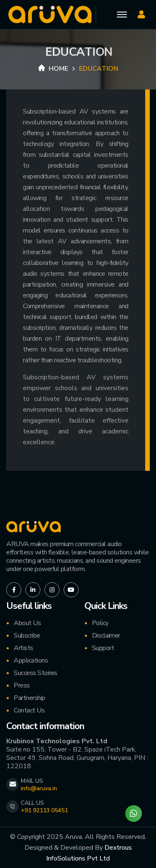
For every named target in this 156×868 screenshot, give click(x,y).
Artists (24, 648)
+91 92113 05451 (44, 810)
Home (53, 69)
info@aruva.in (39, 788)
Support (103, 648)
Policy (100, 623)
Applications (31, 660)
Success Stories (36, 673)
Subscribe (27, 636)
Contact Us (29, 710)
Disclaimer (106, 636)
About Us (27, 623)
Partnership (30, 698)
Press (22, 685)
